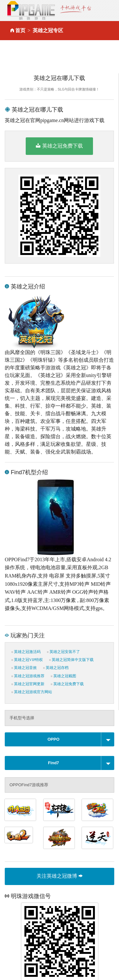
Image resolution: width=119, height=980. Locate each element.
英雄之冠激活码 (26, 652)
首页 (20, 30)
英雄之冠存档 (56, 668)
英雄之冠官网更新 (28, 684)
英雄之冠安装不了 (63, 652)
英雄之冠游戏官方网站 (32, 692)
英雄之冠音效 (24, 668)
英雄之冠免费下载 (59, 146)
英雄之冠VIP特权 (27, 660)
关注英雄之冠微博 (59, 876)
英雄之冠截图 (63, 676)
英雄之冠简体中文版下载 (71, 660)
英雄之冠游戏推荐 (28, 676)
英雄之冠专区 (48, 30)
